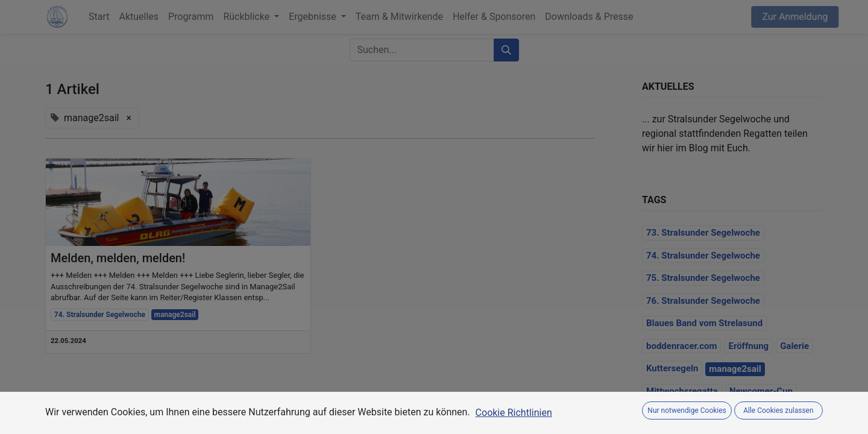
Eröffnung (748, 346)
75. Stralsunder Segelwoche (703, 278)
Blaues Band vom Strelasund (704, 323)
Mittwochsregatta (682, 391)
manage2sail (175, 315)
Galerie (794, 346)
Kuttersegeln (672, 368)
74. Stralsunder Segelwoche (100, 315)
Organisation (672, 414)
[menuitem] (99, 17)
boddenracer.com (681, 346)
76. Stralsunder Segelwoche (703, 301)
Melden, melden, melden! (118, 258)
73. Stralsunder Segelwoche (703, 233)
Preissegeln (734, 414)
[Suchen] (506, 50)
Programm (791, 414)
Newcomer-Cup (761, 391)
